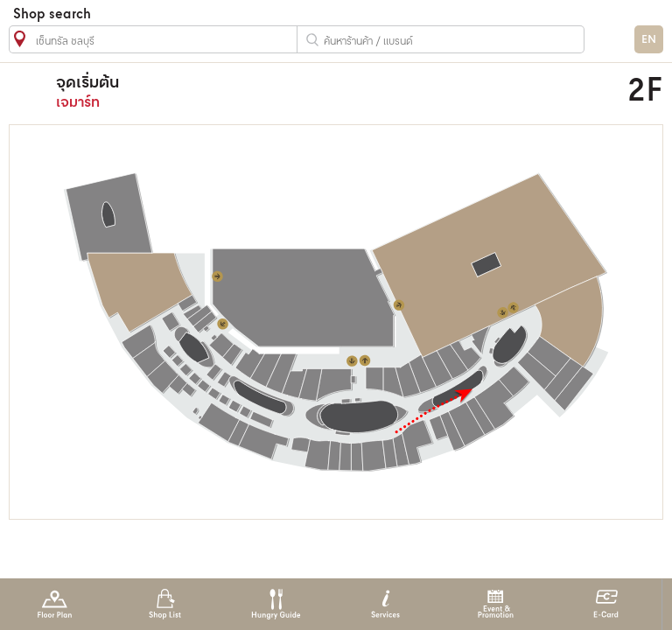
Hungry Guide (275, 604)
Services (385, 604)
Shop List (165, 604)
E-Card (606, 604)
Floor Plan (55, 604)
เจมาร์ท (269, 91)
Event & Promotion (496, 604)
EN (649, 40)
